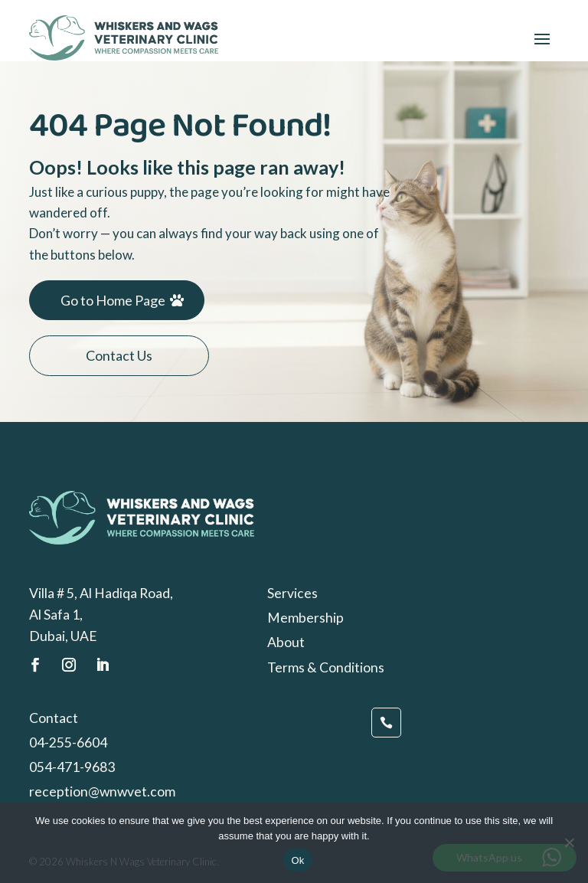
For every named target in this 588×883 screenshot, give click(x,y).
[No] (569, 842)
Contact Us (119, 355)
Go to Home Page (113, 300)
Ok (297, 860)
